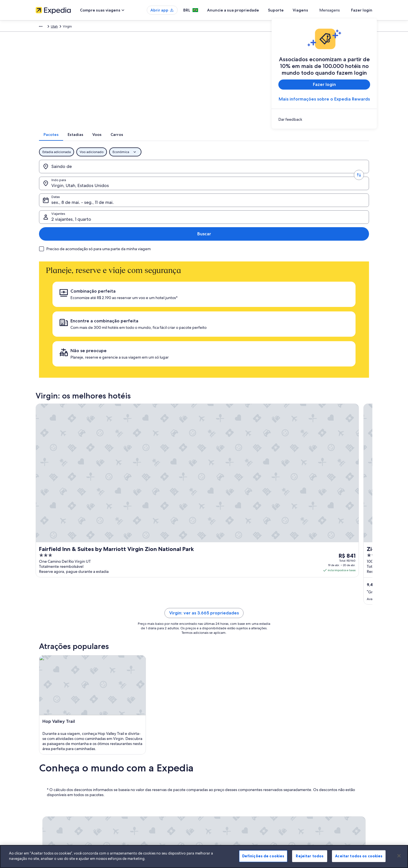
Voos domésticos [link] (136, 774)
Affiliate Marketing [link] (50, 792)
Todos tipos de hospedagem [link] (145, 792)
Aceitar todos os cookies (359, 856)
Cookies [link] (216, 738)
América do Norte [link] (95, 27)
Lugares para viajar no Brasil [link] (143, 738)
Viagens (321, 10)
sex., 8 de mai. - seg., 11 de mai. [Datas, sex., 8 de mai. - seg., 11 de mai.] (227, 176)
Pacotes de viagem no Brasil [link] (144, 765)
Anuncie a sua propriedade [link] (56, 756)
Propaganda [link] (45, 783)
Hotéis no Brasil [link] (134, 747)
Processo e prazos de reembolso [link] (321, 756)
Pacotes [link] (71, 27)
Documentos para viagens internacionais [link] (327, 778)
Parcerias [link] (42, 765)
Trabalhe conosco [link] (49, 747)
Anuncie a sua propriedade (254, 10)
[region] (204, 856)
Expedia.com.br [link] (48, 27)
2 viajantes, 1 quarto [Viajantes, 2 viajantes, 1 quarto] (305, 176)
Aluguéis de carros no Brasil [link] (143, 783)
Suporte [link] (303, 738)
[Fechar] (399, 856)
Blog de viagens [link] (135, 801)
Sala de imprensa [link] (49, 774)
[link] (324, 119)
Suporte (296, 10)
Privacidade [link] (219, 747)
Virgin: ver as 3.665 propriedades (204, 412)
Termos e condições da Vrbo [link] (231, 765)
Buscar (351, 174)
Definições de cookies (263, 856)
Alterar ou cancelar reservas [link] (317, 747)
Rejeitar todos (310, 856)
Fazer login (362, 10)
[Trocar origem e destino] (113, 174)
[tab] (172, 142)
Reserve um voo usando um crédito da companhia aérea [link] (335, 767)
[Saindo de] (78, 174)
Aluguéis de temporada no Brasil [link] (147, 756)
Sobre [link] (40, 738)
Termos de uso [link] (221, 756)
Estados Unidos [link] (125, 27)
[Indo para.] (147, 174)
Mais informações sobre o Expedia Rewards (324, 99)
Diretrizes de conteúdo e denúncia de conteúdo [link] (247, 774)
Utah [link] (145, 27)
